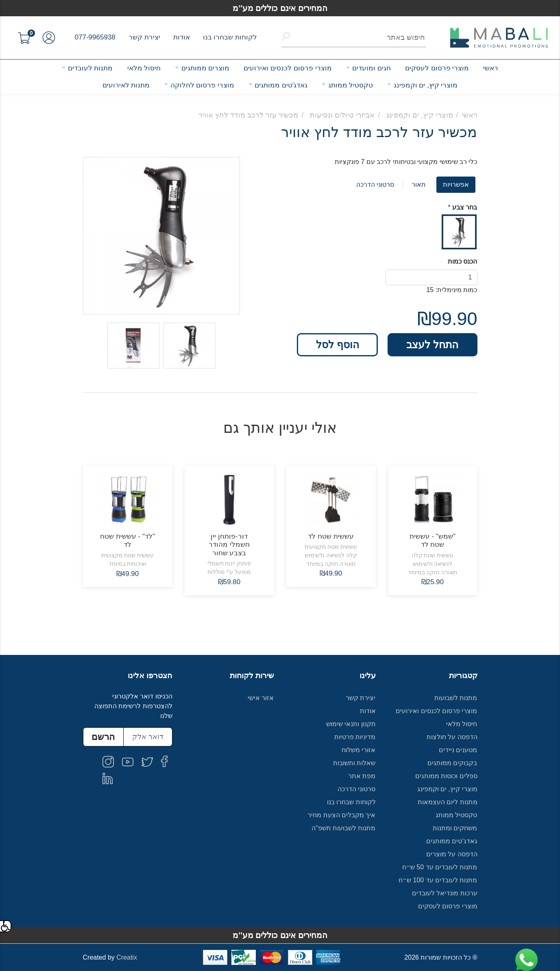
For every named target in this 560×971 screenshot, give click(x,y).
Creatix (127, 957)
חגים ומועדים (372, 68)
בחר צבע (465, 207)
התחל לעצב (432, 345)
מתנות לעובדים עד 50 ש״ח (440, 867)
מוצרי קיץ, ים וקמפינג (426, 85)
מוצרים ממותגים (206, 68)
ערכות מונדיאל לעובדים (445, 893)
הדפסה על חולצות (452, 737)
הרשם (103, 737)
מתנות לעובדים (90, 68)
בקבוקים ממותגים (452, 763)
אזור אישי (261, 698)
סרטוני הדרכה (375, 184)
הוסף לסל (338, 345)
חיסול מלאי (144, 68)
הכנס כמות (462, 261)
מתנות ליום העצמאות (448, 802)
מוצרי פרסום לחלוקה (202, 85)
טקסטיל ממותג (351, 85)
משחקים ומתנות (455, 828)
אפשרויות (456, 184)
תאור (419, 184)
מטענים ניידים (458, 750)
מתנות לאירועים (126, 85)
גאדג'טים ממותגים (281, 85)
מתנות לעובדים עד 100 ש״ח (438, 880)
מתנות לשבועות (456, 698)
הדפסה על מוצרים (452, 854)
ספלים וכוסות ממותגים (446, 776)
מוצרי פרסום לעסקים (437, 68)
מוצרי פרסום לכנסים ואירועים (288, 68)
